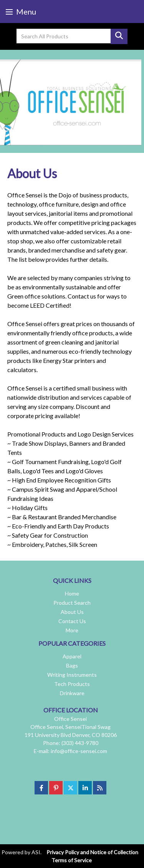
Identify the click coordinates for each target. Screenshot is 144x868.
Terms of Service (72, 860)
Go (119, 36)
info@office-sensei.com (79, 751)
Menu (21, 11)
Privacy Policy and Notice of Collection (92, 852)
